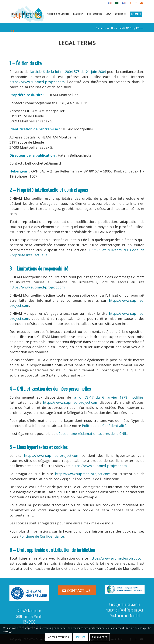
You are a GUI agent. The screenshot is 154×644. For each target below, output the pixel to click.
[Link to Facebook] (130, 3)
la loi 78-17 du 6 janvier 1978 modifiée (108, 397)
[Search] (13, 31)
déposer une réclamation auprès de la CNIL (92, 434)
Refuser (80, 637)
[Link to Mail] (142, 3)
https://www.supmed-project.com (37, 82)
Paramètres (100, 637)
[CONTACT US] (77, 590)
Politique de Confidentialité (104, 426)
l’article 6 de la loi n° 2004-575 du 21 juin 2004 (68, 72)
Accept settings (59, 637)
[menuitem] (110, 3)
